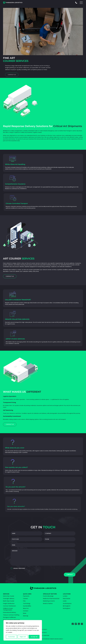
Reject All (23, 637)
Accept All (34, 637)
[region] (23, 630)
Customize (11, 637)
